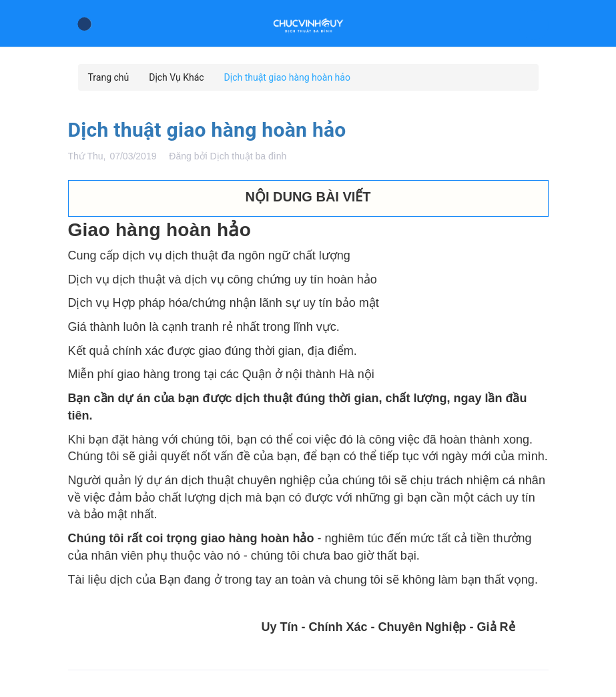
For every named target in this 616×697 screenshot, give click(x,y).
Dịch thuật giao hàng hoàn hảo (207, 130)
